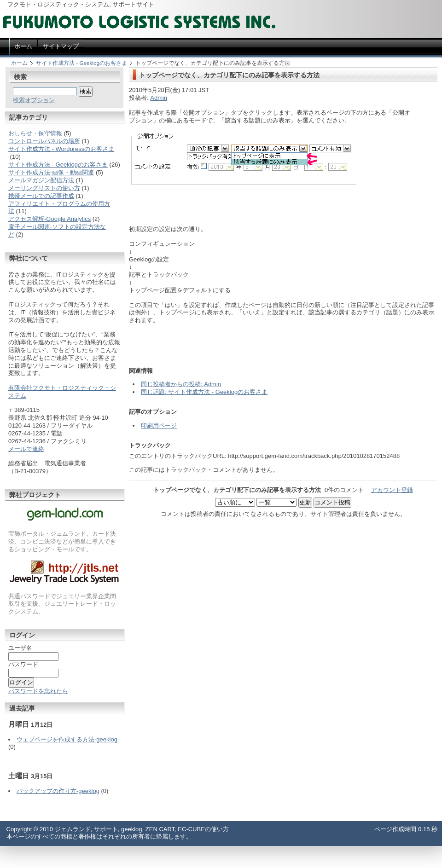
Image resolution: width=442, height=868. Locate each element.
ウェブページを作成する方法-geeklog (67, 739)
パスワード (23, 664)
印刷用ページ (159, 425)
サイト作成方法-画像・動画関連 (51, 172)
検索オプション (34, 100)
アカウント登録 (392, 490)
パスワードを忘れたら (38, 691)
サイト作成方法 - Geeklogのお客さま (81, 63)
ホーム (19, 63)
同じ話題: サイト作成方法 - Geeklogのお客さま (204, 392)
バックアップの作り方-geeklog (58, 791)
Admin (159, 98)
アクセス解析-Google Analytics (49, 219)
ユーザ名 (20, 648)
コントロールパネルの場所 (44, 141)
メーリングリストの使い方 (44, 188)
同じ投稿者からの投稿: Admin (181, 384)
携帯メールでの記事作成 (41, 196)
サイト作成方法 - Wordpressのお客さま (61, 149)
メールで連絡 (26, 449)
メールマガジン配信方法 (41, 180)
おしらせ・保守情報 (35, 133)
